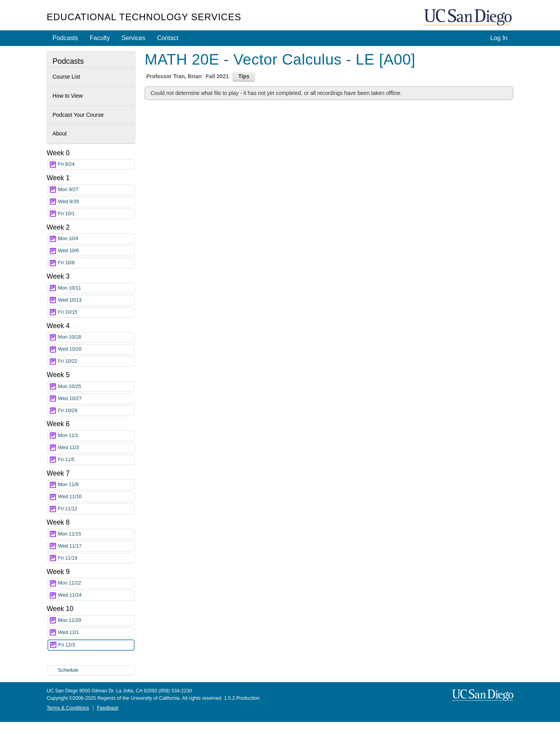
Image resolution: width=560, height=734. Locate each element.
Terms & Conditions (68, 708)
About (60, 133)
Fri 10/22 (96, 361)
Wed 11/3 (96, 448)
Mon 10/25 (96, 387)
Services (133, 38)
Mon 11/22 (96, 583)
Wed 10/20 (96, 349)
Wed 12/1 (96, 633)
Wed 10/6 (96, 251)
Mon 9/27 (96, 190)
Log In (499, 38)
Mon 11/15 (96, 534)
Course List (66, 77)
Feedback (108, 708)
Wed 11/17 (96, 546)
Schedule (68, 670)
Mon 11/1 (96, 436)
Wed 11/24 (96, 595)
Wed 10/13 (96, 300)
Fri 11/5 (96, 460)
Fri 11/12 (96, 509)
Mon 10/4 (96, 239)
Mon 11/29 (96, 621)
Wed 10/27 (96, 399)
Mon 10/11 (96, 288)
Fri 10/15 (96, 312)
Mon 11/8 (96, 485)
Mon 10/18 (96, 337)
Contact (168, 38)
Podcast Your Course (78, 115)
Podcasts (65, 38)
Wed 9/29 (96, 202)
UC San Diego (469, 18)
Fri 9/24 (96, 164)
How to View (68, 96)
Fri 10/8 (96, 263)
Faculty (100, 38)
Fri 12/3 (96, 645)
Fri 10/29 (96, 411)
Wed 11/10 (96, 497)
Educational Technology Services (144, 17)
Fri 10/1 (96, 214)
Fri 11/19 (96, 558)
